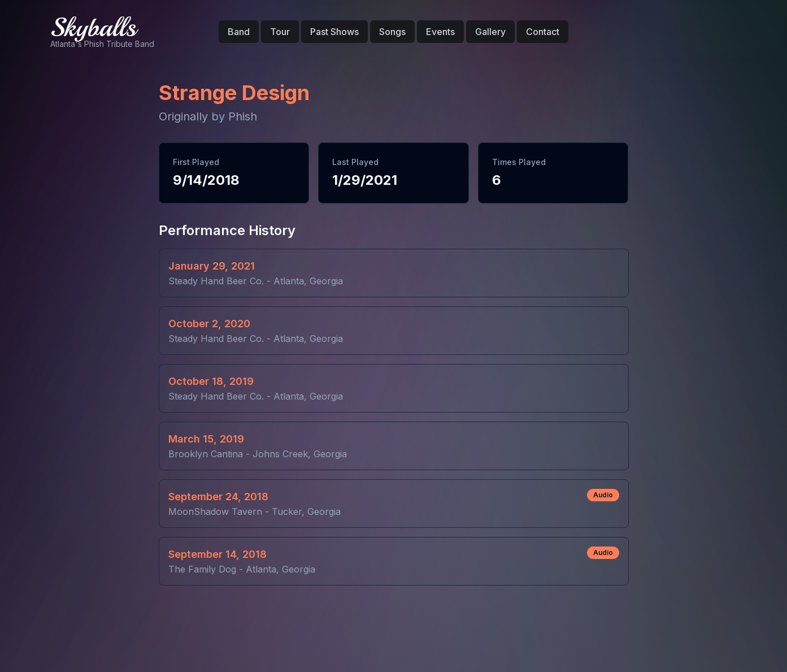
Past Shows (334, 32)
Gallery (490, 32)
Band (239, 32)
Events (440, 32)
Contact (543, 32)
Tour (280, 32)
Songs (392, 32)
